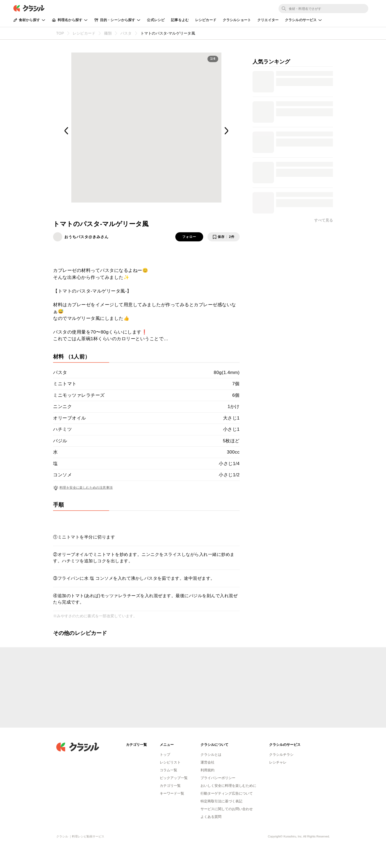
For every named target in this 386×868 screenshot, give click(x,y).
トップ (165, 755)
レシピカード (206, 20)
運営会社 (207, 762)
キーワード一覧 (172, 793)
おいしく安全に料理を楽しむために (228, 786)
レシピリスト (170, 762)
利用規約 (207, 770)
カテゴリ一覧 (170, 786)
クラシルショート (237, 20)
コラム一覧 (168, 770)
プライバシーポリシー (218, 778)
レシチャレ (278, 762)
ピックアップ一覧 (174, 778)
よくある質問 (211, 817)
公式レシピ (156, 20)
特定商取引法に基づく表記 (221, 801)
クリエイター (268, 20)
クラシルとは (211, 755)
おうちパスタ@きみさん (86, 237)
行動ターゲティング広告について (227, 793)
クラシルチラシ (281, 755)
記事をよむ (180, 20)
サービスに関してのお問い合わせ (227, 809)
